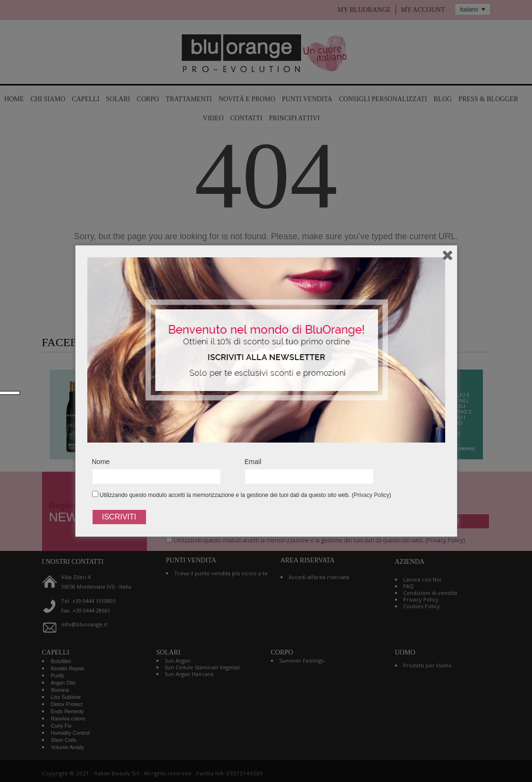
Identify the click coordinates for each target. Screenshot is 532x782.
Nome (101, 462)
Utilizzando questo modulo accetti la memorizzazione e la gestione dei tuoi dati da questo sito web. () (242, 495)
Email (253, 462)
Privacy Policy (371, 495)
